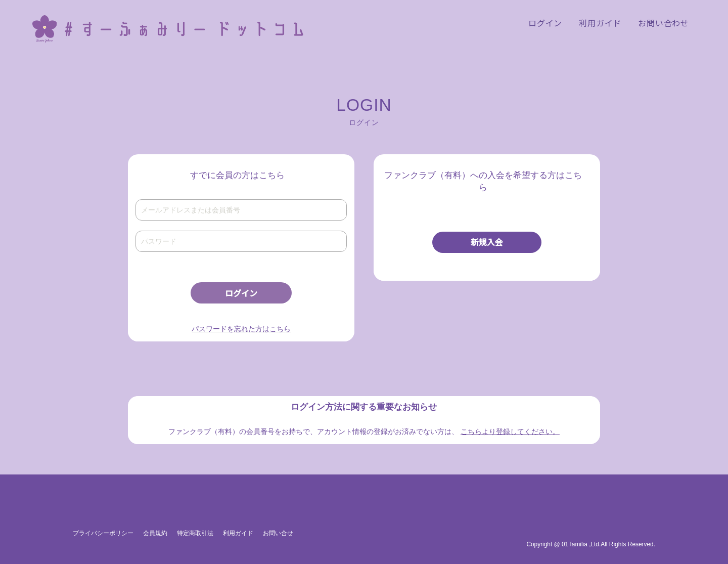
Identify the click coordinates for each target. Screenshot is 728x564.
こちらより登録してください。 (510, 431)
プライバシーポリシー (103, 533)
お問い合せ (278, 533)
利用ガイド (238, 533)
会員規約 (155, 533)
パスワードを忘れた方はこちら (241, 329)
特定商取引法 (195, 533)
